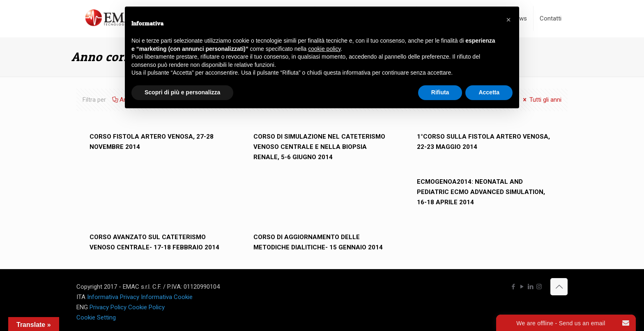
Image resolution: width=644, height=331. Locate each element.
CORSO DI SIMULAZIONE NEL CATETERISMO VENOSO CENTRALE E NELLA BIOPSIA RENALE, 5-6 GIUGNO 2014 (319, 147)
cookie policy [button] (324, 49)
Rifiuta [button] (440, 92)
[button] (508, 20)
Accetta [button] (489, 92)
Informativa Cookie (167, 297)
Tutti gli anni (542, 100)
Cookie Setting (96, 317)
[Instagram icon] (539, 287)
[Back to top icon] (559, 287)
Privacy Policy (108, 307)
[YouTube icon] (522, 287)
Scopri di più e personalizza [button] (182, 92)
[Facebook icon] (513, 287)
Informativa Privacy (113, 297)
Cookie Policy (146, 307)
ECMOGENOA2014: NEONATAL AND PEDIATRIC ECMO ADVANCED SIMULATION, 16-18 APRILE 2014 (481, 192)
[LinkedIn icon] (530, 287)
